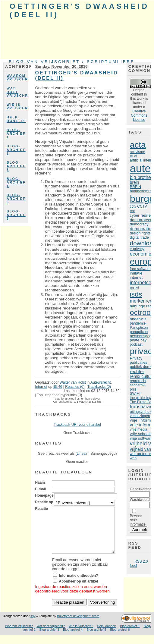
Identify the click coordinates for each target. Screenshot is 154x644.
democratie (141, 229)
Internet (41, 387)
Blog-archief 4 (16, 182)
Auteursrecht (101, 382)
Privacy (136, 358)
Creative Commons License (139, 115)
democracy (139, 224)
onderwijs (138, 319)
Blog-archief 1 (16, 134)
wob (133, 458)
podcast (136, 344)
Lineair (82, 454)
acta (138, 145)
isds (136, 294)
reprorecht (138, 381)
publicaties (138, 363)
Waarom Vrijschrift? (17, 77)
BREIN (135, 187)
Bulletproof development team (78, 625)
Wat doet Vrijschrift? (17, 92)
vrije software (141, 438)
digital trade (139, 237)
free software (140, 269)
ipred (135, 288)
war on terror (140, 454)
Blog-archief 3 (16, 166)
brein (134, 182)
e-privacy (137, 249)
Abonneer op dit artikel (78, 590)
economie (141, 254)
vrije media (139, 429)
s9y (33, 625)
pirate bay (138, 340)
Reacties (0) (75, 387)
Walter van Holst (73, 382)
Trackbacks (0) (99, 387)
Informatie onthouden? (79, 585)
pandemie (138, 323)
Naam (40, 482)
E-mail (40, 489)
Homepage (44, 495)
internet (136, 278)
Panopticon (139, 328)
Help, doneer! (16, 119)
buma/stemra (141, 191)
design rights (140, 233)
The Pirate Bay (142, 402)
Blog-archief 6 (16, 215)
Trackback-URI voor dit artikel (77, 425)
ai (135, 156)
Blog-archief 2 (16, 150)
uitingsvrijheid (141, 412)
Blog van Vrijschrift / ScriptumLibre (72, 62)
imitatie (136, 273)
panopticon (139, 332)
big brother (141, 177)
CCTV (142, 206)
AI (132, 156)
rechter (137, 371)
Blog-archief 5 (16, 199)
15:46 (58, 387)
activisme (138, 152)
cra (133, 211)
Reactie (41, 509)
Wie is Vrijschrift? (17, 106)
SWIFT (135, 394)
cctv (133, 206)
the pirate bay (141, 398)
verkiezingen (140, 416)
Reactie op (44, 502)
